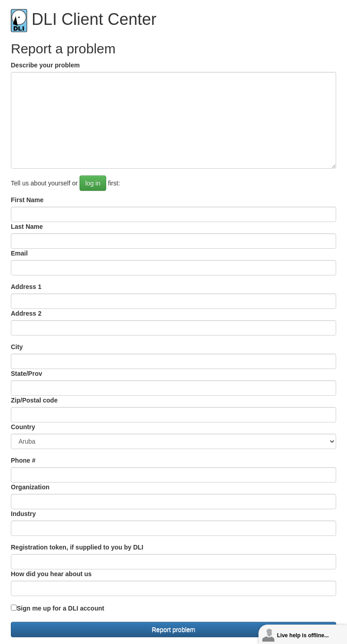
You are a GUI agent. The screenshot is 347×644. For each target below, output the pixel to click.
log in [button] (93, 183)
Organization (30, 487)
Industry (23, 514)
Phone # (23, 460)
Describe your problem (45, 65)
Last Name (27, 227)
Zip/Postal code (34, 400)
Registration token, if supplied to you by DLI (77, 547)
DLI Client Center (84, 19)
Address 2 (26, 313)
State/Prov (26, 374)
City (17, 347)
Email (19, 253)
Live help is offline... (303, 635)
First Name (27, 200)
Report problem (174, 630)
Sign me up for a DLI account (61, 608)
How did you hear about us (51, 574)
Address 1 (26, 287)
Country (23, 427)
